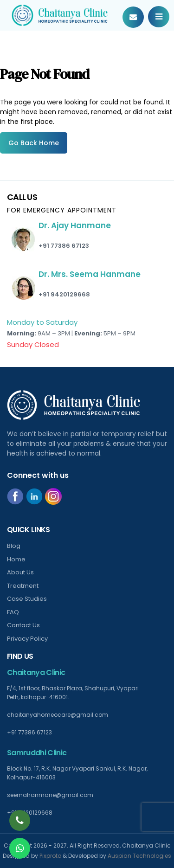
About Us (20, 572)
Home (16, 559)
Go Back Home (34, 143)
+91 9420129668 (64, 294)
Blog (14, 546)
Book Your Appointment (133, 17)
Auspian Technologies (139, 856)
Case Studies (27, 599)
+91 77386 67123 (64, 246)
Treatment (23, 586)
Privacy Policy (27, 639)
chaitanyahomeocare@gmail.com (58, 715)
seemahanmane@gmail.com (50, 795)
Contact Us (23, 625)
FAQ (13, 612)
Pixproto (50, 856)
